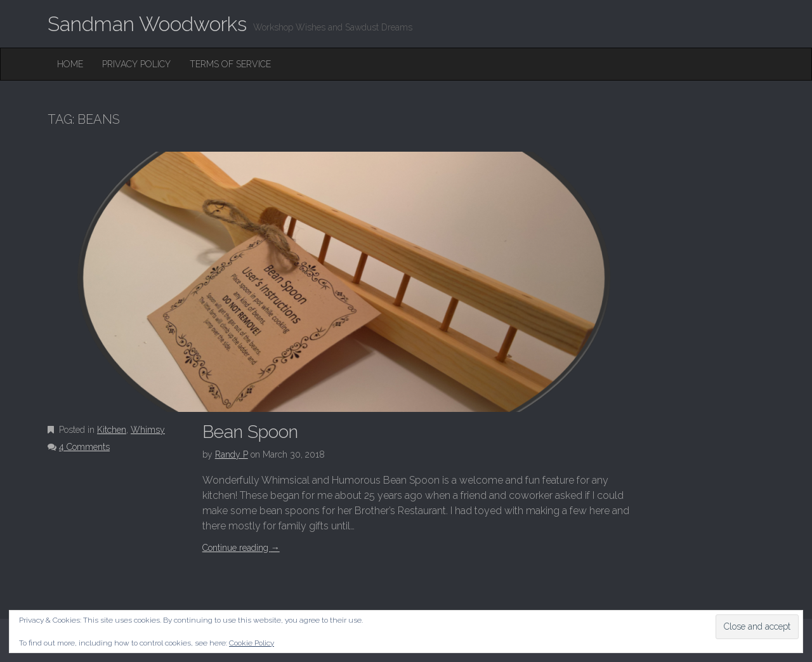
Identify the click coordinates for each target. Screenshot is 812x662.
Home (70, 64)
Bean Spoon (250, 432)
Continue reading (241, 548)
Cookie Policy (252, 643)
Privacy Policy (136, 64)
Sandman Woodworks (147, 24)
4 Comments (84, 447)
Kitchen (112, 430)
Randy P (232, 454)
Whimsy (148, 430)
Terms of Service (230, 64)
